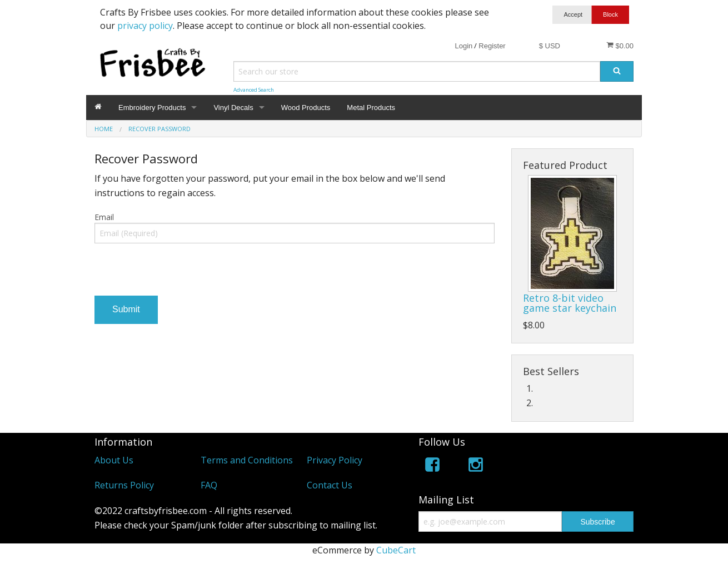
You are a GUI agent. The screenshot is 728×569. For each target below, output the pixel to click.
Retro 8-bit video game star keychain (570, 303)
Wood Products (306, 108)
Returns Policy (124, 485)
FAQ (209, 485)
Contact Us (330, 485)
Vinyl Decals (233, 108)
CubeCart (396, 550)
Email (104, 217)
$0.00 (620, 46)
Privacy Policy (335, 460)
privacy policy (145, 26)
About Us (114, 460)
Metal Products (371, 108)
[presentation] (179, 274)
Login (463, 46)
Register (492, 46)
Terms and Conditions (247, 460)
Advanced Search (254, 90)
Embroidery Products (152, 108)
